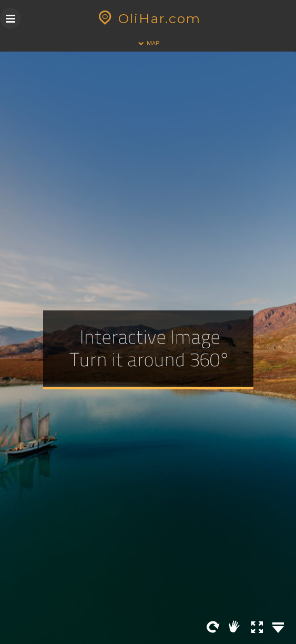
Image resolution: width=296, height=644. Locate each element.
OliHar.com (148, 18)
